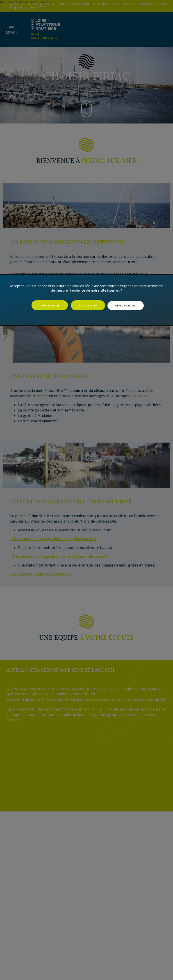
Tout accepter (50, 306)
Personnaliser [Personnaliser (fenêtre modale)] (125, 306)
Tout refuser (88, 306)
